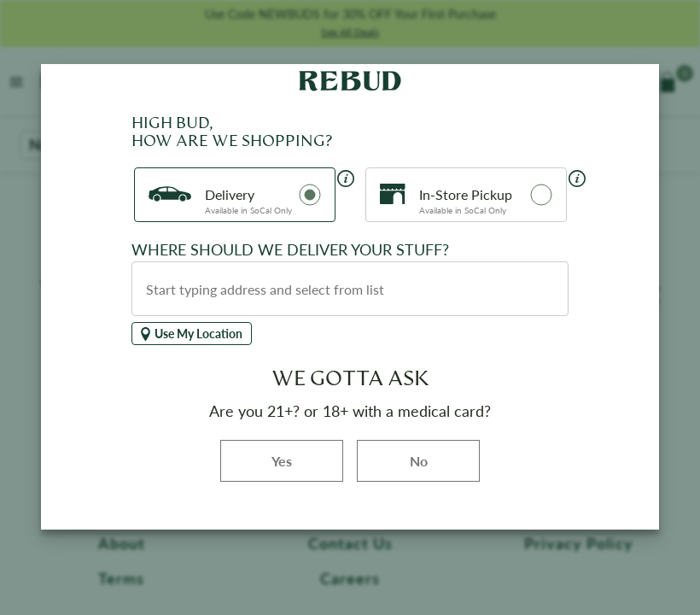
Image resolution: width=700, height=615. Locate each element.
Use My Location (192, 334)
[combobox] (350, 289)
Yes (307, 460)
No (419, 461)
